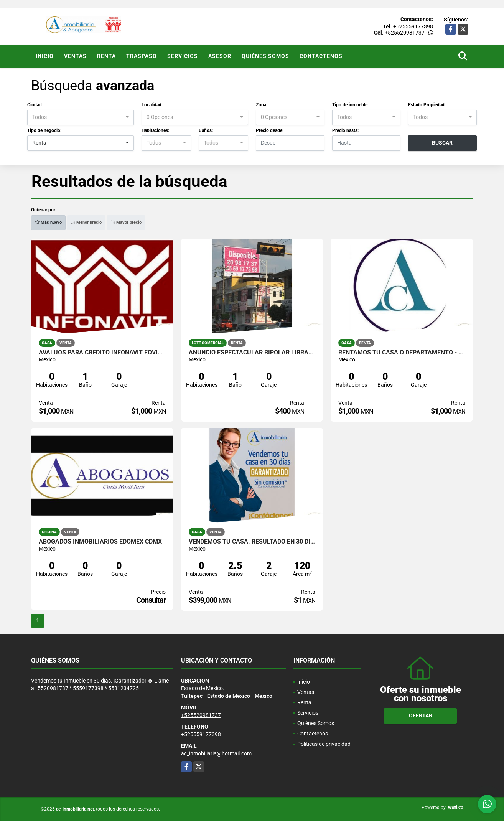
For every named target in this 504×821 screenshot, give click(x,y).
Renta (106, 56)
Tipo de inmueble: (350, 105)
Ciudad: (35, 105)
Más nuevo (48, 222)
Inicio (45, 56)
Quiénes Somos (265, 56)
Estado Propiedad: (427, 105)
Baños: (206, 130)
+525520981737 (405, 33)
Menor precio (86, 222)
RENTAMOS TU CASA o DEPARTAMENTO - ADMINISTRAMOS (402, 353)
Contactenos (321, 56)
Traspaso (142, 56)
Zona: (262, 105)
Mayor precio (126, 222)
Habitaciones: (155, 130)
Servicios (183, 56)
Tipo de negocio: (44, 130)
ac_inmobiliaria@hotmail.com (216, 753)
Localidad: (152, 105)
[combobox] (81, 117)
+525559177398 (413, 26)
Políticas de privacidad (324, 744)
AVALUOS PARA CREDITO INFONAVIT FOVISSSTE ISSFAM (102, 353)
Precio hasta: (345, 130)
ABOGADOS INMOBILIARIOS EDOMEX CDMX (100, 542)
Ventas (75, 56)
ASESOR (220, 56)
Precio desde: (270, 130)
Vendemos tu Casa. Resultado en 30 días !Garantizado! (252, 542)
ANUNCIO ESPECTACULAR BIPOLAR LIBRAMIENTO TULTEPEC (252, 353)
